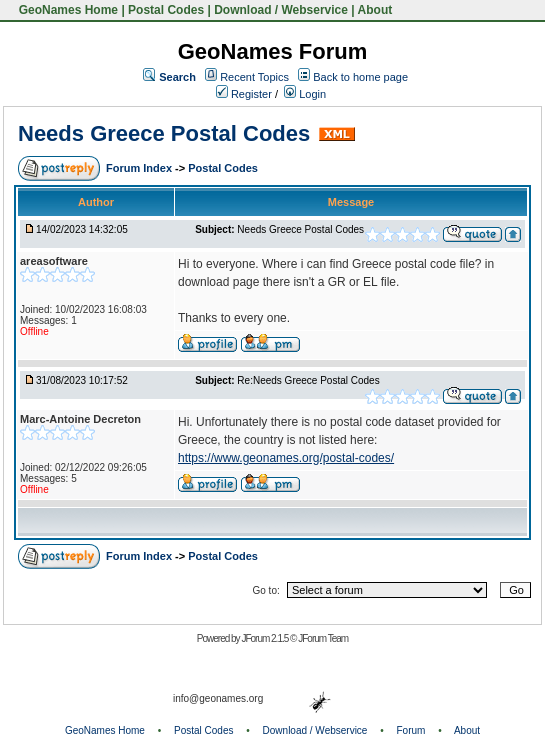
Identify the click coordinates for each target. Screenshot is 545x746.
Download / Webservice (281, 10)
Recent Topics (254, 77)
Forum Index (140, 168)
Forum (411, 730)
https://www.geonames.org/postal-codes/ (286, 458)
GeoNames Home (66, 10)
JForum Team (323, 638)
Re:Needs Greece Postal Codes (308, 380)
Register (244, 94)
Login (305, 94)
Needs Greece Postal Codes (164, 133)
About (375, 10)
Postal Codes (166, 10)
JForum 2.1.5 (265, 638)
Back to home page (360, 77)
